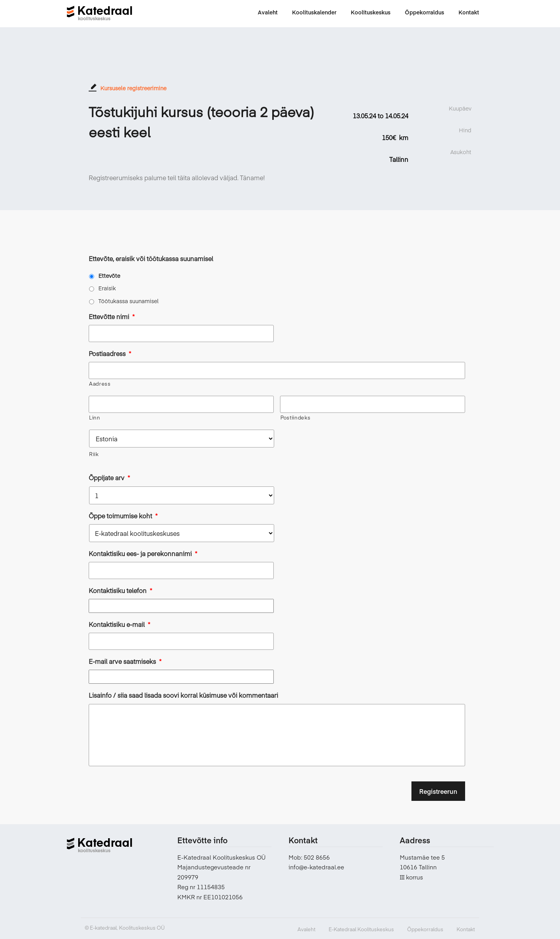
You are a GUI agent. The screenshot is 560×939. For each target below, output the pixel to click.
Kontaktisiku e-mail (119, 624)
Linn (95, 418)
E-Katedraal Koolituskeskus (361, 929)
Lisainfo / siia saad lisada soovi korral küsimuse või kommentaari (183, 695)
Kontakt (466, 929)
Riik (94, 454)
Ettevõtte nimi (112, 317)
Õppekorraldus (425, 929)
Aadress (100, 384)
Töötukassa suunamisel (129, 301)
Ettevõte (109, 276)
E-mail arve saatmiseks (125, 661)
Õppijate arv (109, 478)
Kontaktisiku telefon (120, 591)
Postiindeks (295, 418)
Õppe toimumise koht (123, 516)
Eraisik (107, 288)
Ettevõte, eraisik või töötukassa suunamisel (151, 259)
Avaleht (306, 929)
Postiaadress (110, 354)
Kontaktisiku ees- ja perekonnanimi (143, 554)
